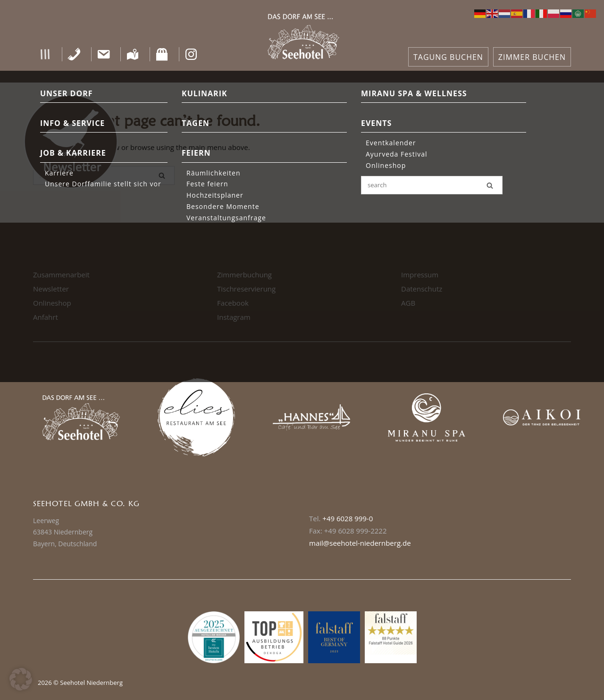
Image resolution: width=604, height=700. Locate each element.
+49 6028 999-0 (348, 518)
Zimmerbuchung (244, 275)
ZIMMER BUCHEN (532, 57)
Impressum (420, 275)
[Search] (162, 175)
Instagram (234, 317)
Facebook (233, 303)
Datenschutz (422, 289)
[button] (45, 54)
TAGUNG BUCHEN (448, 57)
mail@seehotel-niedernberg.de (360, 543)
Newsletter (51, 289)
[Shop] (162, 54)
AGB (408, 303)
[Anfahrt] (133, 54)
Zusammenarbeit (61, 275)
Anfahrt (46, 317)
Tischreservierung (246, 289)
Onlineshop (52, 303)
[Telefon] (74, 54)
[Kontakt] (104, 54)
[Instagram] (191, 54)
